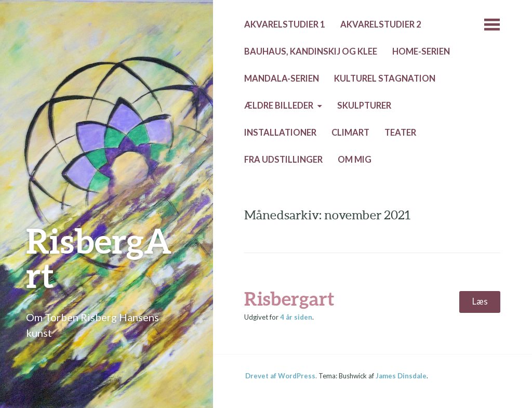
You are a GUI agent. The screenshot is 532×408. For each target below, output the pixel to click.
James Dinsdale (401, 376)
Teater (400, 133)
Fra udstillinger (283, 160)
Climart (350, 133)
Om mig (355, 160)
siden (296, 317)
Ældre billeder (279, 106)
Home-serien (421, 51)
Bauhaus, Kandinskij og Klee (311, 51)
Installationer (280, 133)
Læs (480, 301)
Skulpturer (364, 106)
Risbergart (289, 298)
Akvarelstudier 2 (381, 24)
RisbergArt (99, 258)
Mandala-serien (282, 78)
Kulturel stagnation (385, 78)
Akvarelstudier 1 (285, 24)
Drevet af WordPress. (281, 376)
